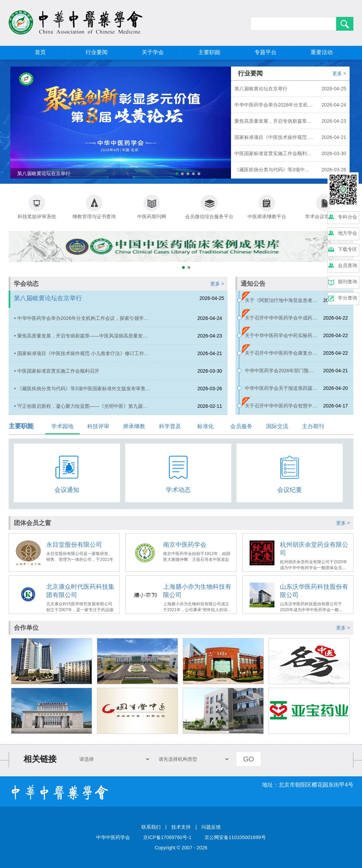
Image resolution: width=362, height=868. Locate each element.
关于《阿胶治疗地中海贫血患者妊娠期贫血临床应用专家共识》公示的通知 (281, 303)
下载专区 (348, 249)
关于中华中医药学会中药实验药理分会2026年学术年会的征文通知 (281, 338)
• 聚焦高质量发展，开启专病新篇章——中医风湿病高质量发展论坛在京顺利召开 (81, 339)
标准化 (205, 426)
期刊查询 (348, 282)
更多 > (339, 73)
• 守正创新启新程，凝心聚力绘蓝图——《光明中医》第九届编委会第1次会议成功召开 (81, 409)
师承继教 (134, 426)
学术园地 (62, 426)
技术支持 (181, 827)
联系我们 (151, 827)
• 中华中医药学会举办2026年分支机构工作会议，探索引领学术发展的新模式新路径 (81, 321)
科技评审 (98, 426)
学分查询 (348, 298)
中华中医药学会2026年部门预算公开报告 (279, 374)
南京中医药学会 (185, 545)
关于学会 (153, 52)
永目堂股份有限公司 (74, 545)
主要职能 (209, 52)
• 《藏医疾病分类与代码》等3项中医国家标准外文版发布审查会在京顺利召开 (82, 391)
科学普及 (170, 426)
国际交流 (277, 426)
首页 (40, 52)
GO (248, 759)
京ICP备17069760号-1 (167, 837)
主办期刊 (313, 426)
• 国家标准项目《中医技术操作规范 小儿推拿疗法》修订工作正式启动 (82, 356)
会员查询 (348, 265)
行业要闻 (97, 52)
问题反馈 (211, 827)
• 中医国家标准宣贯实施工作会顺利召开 (57, 371)
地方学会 (348, 233)
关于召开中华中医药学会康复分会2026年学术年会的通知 (281, 356)
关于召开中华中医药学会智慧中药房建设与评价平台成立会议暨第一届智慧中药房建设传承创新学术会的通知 (281, 409)
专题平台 (265, 52)
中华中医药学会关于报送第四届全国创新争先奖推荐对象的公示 (281, 391)
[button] (177, 174)
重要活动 (322, 52)
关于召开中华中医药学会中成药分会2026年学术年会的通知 (281, 321)
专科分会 (348, 217)
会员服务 (241, 426)
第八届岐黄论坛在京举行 (48, 298)
